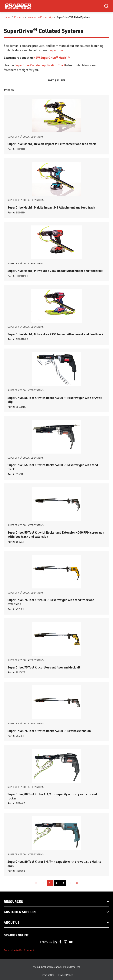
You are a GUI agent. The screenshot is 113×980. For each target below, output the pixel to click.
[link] (36, 883)
